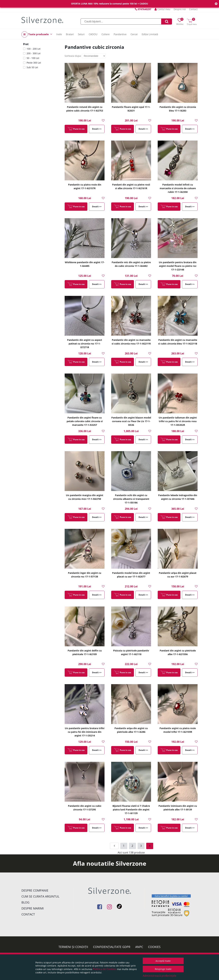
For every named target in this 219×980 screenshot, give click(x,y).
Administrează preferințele (160, 976)
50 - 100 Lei (33, 58)
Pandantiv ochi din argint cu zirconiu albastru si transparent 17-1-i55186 (131, 499)
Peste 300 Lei (34, 63)
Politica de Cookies (105, 969)
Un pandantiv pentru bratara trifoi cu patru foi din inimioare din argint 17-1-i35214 (85, 732)
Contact (193, 9)
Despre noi (180, 9)
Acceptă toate (163, 961)
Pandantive (120, 34)
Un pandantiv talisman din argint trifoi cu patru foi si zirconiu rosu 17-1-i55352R (178, 421)
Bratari (70, 34)
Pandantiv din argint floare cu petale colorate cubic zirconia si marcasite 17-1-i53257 (85, 421)
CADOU (93, 34)
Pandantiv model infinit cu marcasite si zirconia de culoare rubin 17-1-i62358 (178, 188)
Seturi (81, 34)
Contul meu (162, 9)
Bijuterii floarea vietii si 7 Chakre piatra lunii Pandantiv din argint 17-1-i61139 (131, 810)
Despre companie (35, 890)
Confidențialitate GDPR (112, 947)
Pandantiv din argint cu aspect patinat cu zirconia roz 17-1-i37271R (85, 344)
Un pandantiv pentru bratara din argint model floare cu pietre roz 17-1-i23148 (178, 266)
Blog (25, 902)
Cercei (134, 34)
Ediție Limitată (150, 34)
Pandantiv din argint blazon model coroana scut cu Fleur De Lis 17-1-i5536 (131, 421)
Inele (59, 34)
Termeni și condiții (73, 947)
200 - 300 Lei (34, 53)
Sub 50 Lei (32, 67)
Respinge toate (163, 969)
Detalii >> (97, 129)
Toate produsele (37, 34)
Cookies (154, 947)
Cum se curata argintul (40, 896)
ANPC (139, 947)
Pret (26, 44)
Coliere (106, 34)
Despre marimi (33, 908)
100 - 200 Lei (34, 49)
